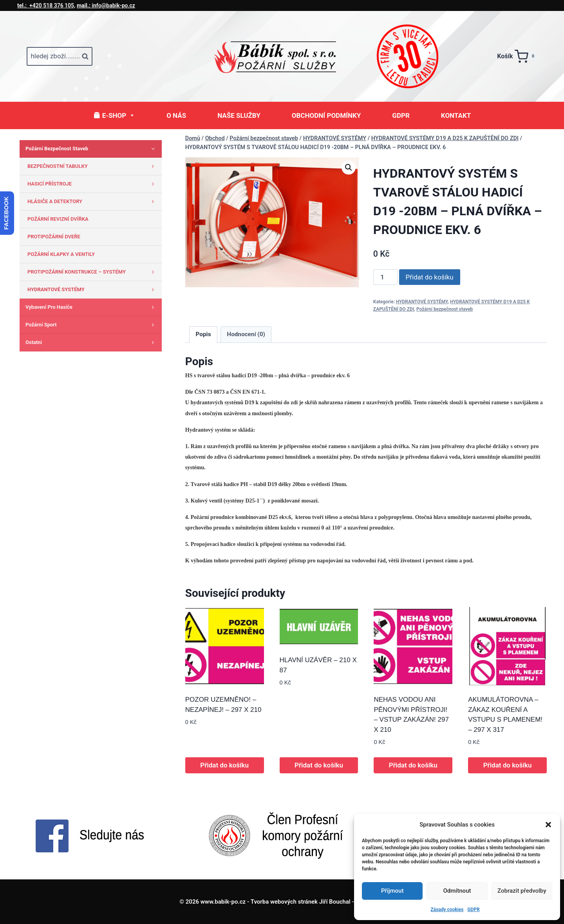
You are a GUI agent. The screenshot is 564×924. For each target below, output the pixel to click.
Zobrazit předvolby (522, 891)
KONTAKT (456, 115)
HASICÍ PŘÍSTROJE (93, 184)
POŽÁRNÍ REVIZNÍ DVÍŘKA (58, 219)
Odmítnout (457, 891)
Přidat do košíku (430, 277)
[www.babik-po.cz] (282, 56)
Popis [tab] (203, 334)
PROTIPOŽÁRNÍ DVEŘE (54, 237)
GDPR (473, 910)
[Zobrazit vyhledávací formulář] (60, 56)
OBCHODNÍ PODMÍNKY (326, 115)
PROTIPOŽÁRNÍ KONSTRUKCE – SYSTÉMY (93, 272)
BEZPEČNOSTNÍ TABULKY (93, 166)
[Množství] (385, 277)
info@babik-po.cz (106, 5)
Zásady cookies (447, 910)
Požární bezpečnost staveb (445, 309)
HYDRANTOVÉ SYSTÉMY (422, 302)
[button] (548, 825)
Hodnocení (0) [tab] (246, 334)
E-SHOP (119, 115)
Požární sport (92, 325)
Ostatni (92, 342)
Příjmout (392, 891)
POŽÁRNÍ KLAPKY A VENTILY (61, 254)
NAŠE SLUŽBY (239, 115)
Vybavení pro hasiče (92, 307)
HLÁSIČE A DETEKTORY (93, 202)
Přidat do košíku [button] (224, 765)
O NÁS (176, 115)
